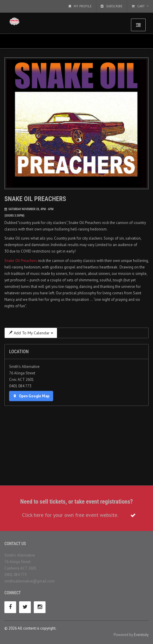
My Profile (80, 6)
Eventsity (141, 635)
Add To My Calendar (31, 333)
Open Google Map (31, 396)
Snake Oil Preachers (21, 261)
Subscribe (112, 6)
